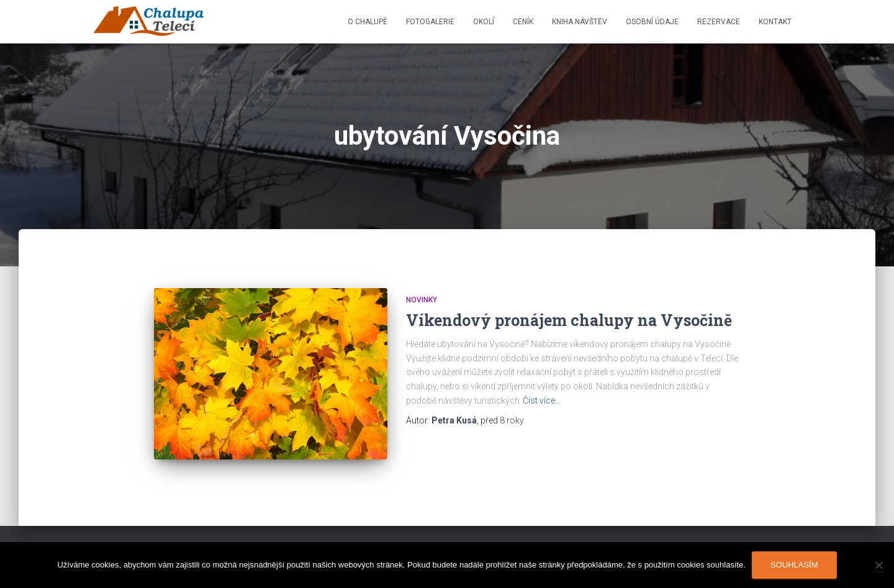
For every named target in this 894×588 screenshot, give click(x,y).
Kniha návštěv (580, 22)
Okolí (484, 22)
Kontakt (775, 22)
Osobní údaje (652, 22)
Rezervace (719, 22)
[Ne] (878, 565)
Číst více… (542, 400)
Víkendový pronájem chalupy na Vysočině (569, 320)
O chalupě (368, 22)
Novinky (422, 300)
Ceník (523, 22)
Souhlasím (794, 565)
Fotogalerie (430, 22)
